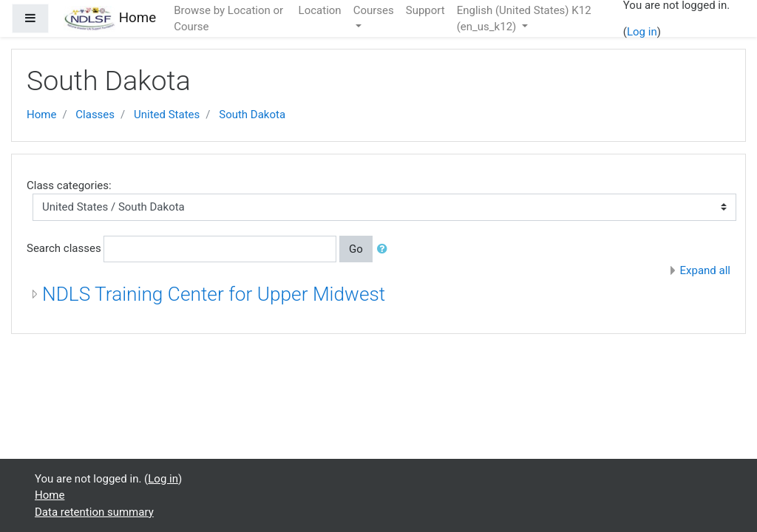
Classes (95, 115)
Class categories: (69, 185)
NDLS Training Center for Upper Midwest (214, 294)
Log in (642, 32)
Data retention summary (94, 512)
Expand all (705, 270)
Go (356, 249)
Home (41, 115)
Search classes (64, 248)
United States (167, 115)
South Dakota (252, 115)
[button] (385, 249)
